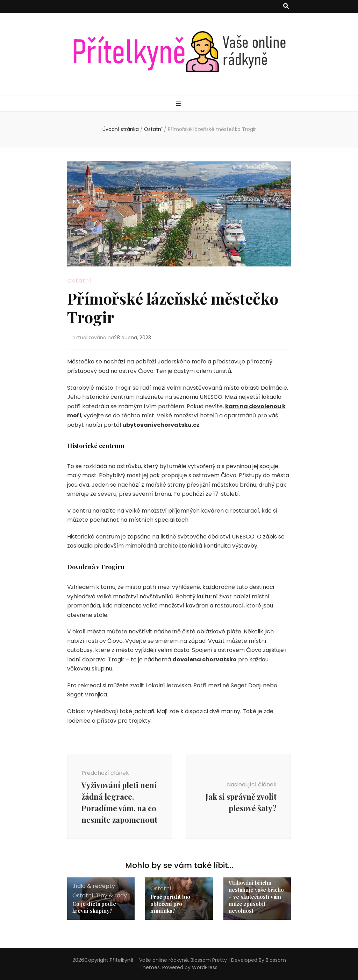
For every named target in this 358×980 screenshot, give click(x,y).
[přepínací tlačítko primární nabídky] (179, 104)
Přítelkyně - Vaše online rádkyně (149, 960)
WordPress (205, 967)
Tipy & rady (111, 895)
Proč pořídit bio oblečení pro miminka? (170, 904)
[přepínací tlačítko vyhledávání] (286, 6)
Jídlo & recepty (94, 886)
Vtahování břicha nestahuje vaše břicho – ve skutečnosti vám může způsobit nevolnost (256, 897)
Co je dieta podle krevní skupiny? (94, 907)
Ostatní (79, 281)
